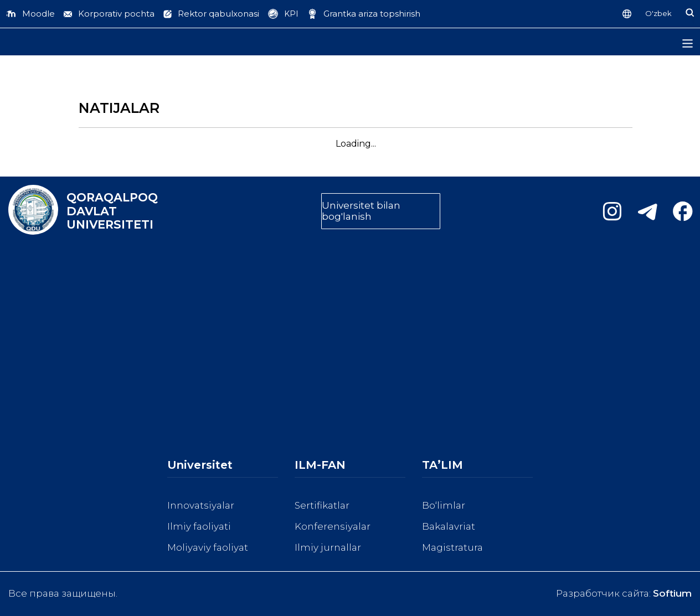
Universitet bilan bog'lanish (361, 211)
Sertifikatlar (322, 505)
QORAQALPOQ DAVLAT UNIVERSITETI (112, 211)
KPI (291, 14)
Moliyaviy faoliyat (208, 547)
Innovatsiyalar (201, 505)
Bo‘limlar (444, 505)
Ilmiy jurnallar (328, 547)
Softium (672, 593)
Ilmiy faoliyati (199, 526)
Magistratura (452, 547)
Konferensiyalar (333, 526)
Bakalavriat (449, 526)
